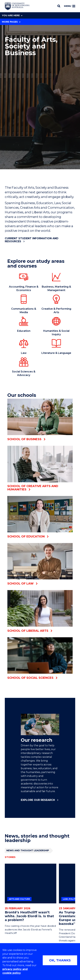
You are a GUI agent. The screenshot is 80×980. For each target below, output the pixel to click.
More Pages (11, 22)
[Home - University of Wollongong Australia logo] (17, 6)
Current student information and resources (32, 240)
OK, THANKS (60, 960)
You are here (12, 15)
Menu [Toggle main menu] (70, 6)
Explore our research (38, 800)
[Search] (59, 6)
